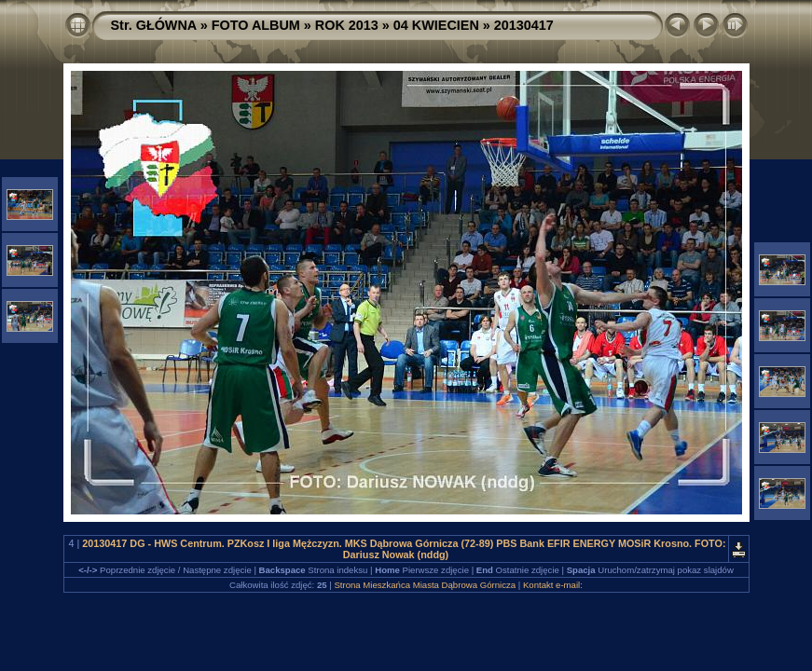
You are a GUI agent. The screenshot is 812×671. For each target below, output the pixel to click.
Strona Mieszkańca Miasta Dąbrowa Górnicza (425, 585)
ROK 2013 (347, 25)
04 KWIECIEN (436, 25)
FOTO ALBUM (256, 25)
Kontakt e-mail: (553, 585)
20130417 (524, 25)
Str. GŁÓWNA (154, 25)
